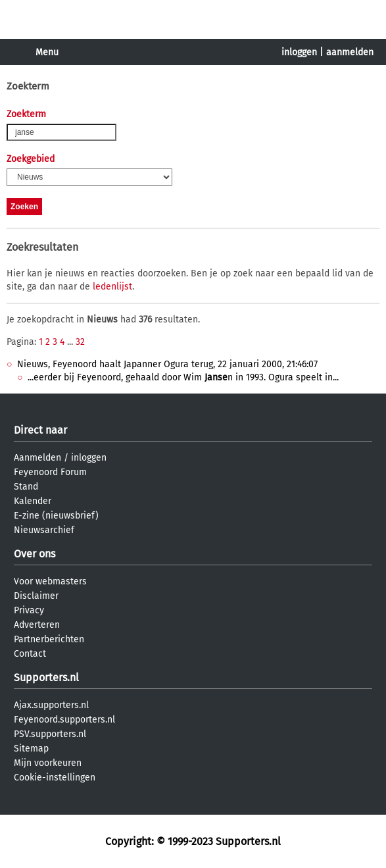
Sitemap (31, 749)
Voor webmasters (50, 581)
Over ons (35, 554)
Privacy (29, 610)
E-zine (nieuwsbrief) (56, 516)
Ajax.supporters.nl (51, 705)
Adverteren (37, 625)
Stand (26, 487)
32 (80, 342)
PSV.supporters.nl (50, 734)
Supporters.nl (46, 677)
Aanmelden (37, 458)
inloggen (299, 52)
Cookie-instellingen (55, 778)
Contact (30, 654)
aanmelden (350, 52)
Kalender (33, 501)
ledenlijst (112, 287)
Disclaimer (36, 596)
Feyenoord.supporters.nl (64, 720)
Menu (47, 52)
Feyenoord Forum (50, 472)
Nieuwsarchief (44, 530)
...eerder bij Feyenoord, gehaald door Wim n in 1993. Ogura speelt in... (183, 377)
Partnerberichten (49, 639)
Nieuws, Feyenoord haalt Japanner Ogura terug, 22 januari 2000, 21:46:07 (167, 364)
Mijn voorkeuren (48, 763)
